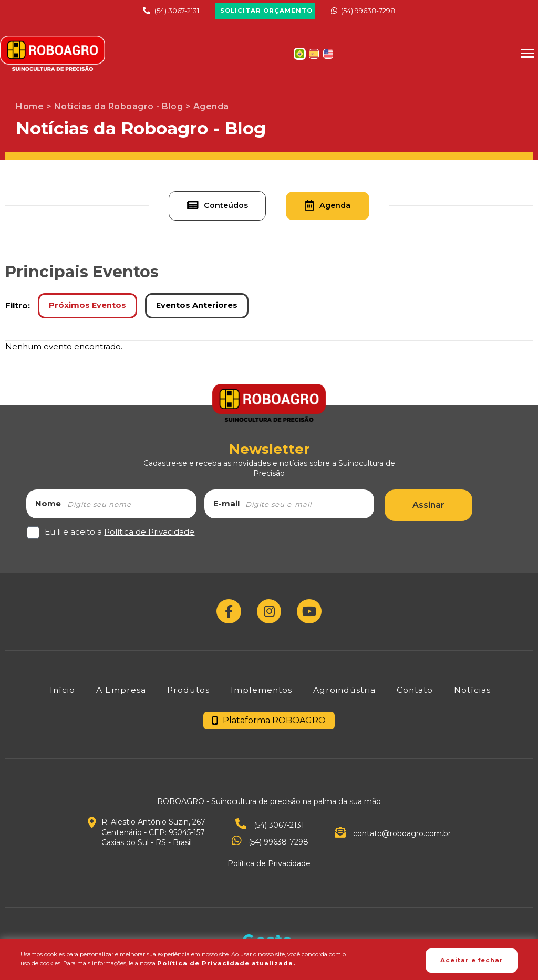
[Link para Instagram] (269, 615)
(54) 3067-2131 (170, 11)
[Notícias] (474, 695)
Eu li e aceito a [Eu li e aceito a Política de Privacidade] (120, 534)
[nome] (131, 507)
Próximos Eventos (89, 308)
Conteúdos (207, 208)
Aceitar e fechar (462, 960)
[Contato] (416, 695)
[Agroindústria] (344, 695)
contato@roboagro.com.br (393, 840)
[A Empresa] (117, 695)
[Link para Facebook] (227, 615)
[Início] (58, 695)
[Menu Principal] (527, 54)
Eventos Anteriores (201, 308)
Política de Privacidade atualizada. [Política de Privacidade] (234, 964)
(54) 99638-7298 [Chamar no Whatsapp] (370, 11)
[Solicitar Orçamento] (265, 11)
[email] (308, 507)
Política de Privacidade (149, 534)
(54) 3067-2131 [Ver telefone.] (270, 831)
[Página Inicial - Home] (53, 54)
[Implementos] (260, 695)
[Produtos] (185, 695)
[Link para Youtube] (311, 615)
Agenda (337, 208)
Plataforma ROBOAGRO (269, 727)
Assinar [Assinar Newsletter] (428, 508)
